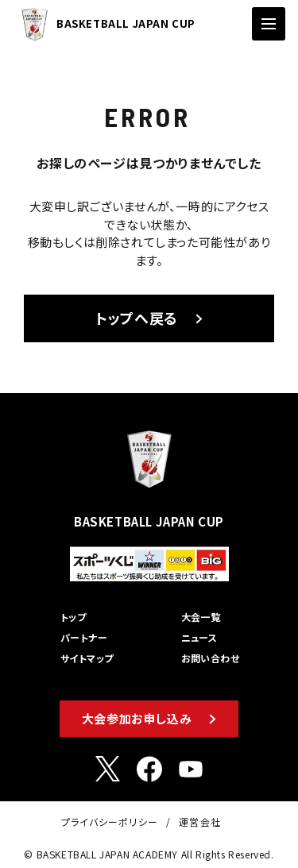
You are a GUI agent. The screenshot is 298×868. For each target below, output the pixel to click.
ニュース (199, 637)
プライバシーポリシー (110, 822)
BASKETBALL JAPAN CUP (104, 24)
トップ (73, 617)
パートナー (84, 637)
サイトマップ (87, 658)
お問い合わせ (211, 658)
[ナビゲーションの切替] (269, 24)
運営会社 (200, 822)
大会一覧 (201, 617)
